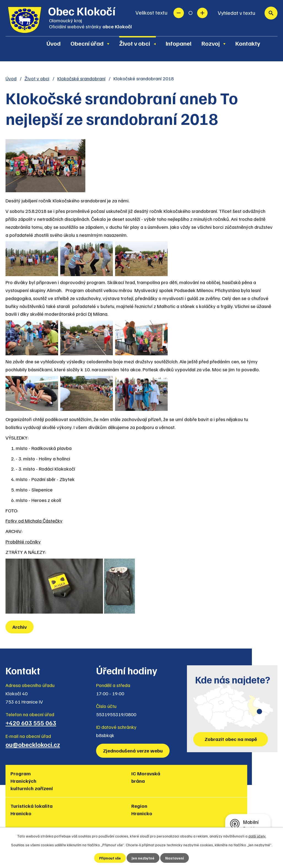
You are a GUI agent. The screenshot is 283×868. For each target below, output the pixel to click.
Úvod (54, 43)
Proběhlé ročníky (23, 542)
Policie (245, 773)
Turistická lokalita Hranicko (113, 781)
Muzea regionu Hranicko (209, 777)
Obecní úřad (87, 43)
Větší (202, 13)
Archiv (20, 627)
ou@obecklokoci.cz (33, 745)
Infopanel (179, 43)
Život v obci (135, 43)
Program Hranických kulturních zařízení (23, 785)
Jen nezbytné (143, 858)
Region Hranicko (157, 777)
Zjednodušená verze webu (133, 751)
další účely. (257, 836)
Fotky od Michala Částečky (34, 521)
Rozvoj (211, 43)
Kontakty (248, 43)
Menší (179, 13)
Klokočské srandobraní (81, 78)
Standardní (191, 13)
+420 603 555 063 (31, 723)
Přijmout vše (110, 858)
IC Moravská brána (70, 777)
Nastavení (175, 858)
